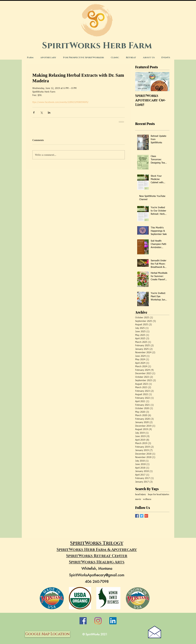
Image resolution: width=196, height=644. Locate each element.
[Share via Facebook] (34, 112)
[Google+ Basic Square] (146, 516)
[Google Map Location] (48, 634)
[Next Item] (164, 82)
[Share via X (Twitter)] (41, 112)
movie (138, 499)
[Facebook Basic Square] (137, 516)
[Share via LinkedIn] (49, 112)
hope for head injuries (159, 494)
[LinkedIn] (113, 621)
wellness (147, 499)
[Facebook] (83, 621)
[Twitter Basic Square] (142, 516)
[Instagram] (98, 621)
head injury (141, 494)
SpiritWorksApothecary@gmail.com (97, 575)
